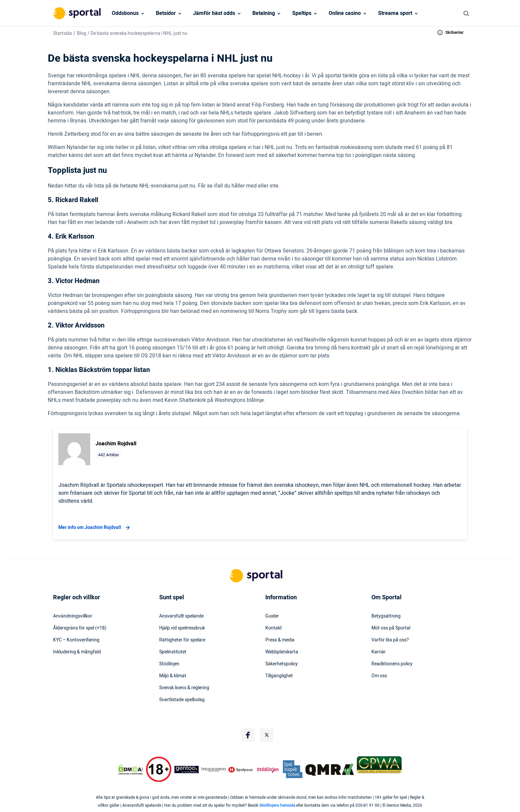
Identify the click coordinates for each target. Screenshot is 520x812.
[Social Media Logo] (248, 735)
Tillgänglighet (279, 676)
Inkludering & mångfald (77, 652)
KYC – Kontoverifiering (76, 640)
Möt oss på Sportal (391, 628)
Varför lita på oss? (390, 640)
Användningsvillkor (73, 616)
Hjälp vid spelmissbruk (182, 628)
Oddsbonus (125, 13)
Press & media (280, 640)
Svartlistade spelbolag (182, 700)
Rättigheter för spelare (182, 640)
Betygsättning (386, 616)
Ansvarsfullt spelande (181, 616)
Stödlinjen (169, 664)
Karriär (379, 652)
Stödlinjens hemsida (277, 805)
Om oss (379, 676)
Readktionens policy (392, 664)
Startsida (63, 33)
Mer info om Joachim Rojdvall (95, 528)
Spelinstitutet (173, 652)
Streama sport (395, 13)
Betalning (264, 13)
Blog (82, 33)
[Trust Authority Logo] (187, 770)
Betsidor (166, 13)
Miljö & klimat (173, 676)
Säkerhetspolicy (282, 664)
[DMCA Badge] (130, 770)
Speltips (302, 13)
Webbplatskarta (282, 652)
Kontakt (274, 628)
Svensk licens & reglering (184, 688)
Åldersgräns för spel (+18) (80, 628)
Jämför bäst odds (214, 13)
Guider (272, 616)
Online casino (345, 13)
